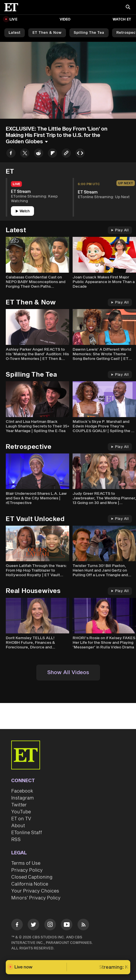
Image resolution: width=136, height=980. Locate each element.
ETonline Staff (27, 833)
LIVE (13, 19)
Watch (23, 211)
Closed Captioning (32, 877)
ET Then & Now (47, 33)
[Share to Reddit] (39, 154)
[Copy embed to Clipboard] (80, 154)
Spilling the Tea (89, 33)
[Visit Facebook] (17, 926)
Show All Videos (68, 673)
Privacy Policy (27, 870)
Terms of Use (26, 863)
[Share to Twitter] (25, 154)
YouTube (21, 812)
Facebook (22, 791)
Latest (15, 33)
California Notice (30, 884)
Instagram (22, 798)
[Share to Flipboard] (52, 154)
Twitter (19, 805)
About (18, 826)
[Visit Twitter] (33, 926)
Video (65, 19)
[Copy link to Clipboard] (66, 154)
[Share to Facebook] (11, 154)
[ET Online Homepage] (13, 7)
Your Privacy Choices (35, 891)
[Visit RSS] (83, 926)
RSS (16, 840)
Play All (120, 230)
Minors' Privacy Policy (36, 898)
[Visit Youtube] (67, 926)
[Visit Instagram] (50, 926)
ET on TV (21, 819)
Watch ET (122, 19)
